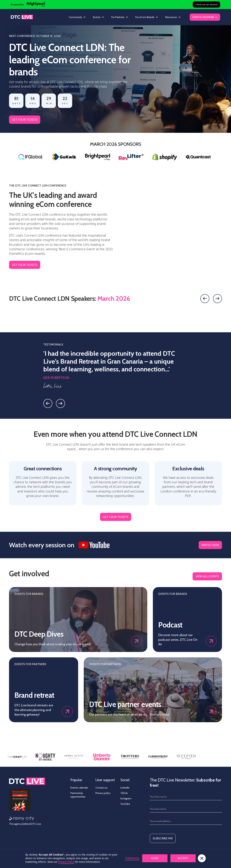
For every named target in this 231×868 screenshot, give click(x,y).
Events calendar (79, 788)
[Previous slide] (205, 299)
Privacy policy (103, 793)
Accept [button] (183, 858)
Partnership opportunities (78, 795)
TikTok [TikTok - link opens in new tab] (124, 793)
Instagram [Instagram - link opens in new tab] (126, 798)
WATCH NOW (210, 545)
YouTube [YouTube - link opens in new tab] (125, 804)
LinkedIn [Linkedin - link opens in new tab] (125, 788)
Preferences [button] (132, 858)
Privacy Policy (66, 862)
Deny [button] (155, 858)
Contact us (102, 788)
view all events (207, 576)
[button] (77, 17)
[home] (22, 17)
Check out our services (206, 4)
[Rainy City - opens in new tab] (22, 818)
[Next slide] (217, 299)
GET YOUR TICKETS (25, 120)
